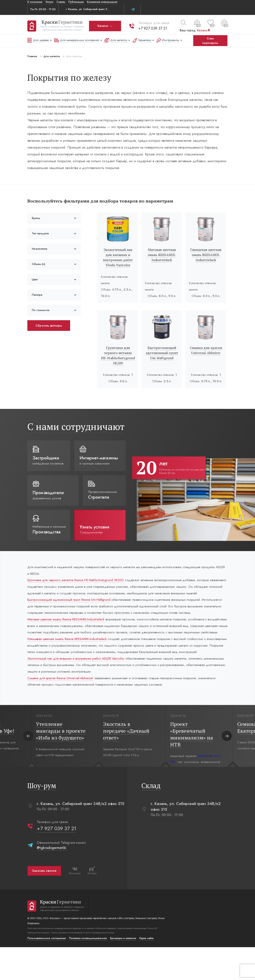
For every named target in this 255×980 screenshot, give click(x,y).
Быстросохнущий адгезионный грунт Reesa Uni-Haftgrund (71, 608)
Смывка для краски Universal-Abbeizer (206, 350)
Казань (203, 29)
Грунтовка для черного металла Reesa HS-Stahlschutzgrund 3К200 (77, 581)
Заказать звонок (44, 904)
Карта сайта (146, 971)
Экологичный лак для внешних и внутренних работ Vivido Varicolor (118, 257)
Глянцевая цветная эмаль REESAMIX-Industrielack (206, 255)
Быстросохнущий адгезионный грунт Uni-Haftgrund (162, 353)
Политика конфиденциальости (88, 971)
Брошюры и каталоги (123, 971)
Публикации (76, 2)
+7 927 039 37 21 (153, 27)
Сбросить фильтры (48, 326)
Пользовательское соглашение (46, 971)
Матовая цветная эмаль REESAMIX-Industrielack (162, 255)
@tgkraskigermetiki (51, 881)
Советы (61, 2)
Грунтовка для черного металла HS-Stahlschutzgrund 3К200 (118, 355)
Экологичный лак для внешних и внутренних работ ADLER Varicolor (78, 690)
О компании (35, 2)
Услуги (49, 2)
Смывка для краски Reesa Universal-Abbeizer (61, 710)
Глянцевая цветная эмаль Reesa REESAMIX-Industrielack (69, 663)
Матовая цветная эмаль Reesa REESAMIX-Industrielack (67, 635)
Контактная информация (102, 2)
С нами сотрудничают (76, 426)
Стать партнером (210, 41)
